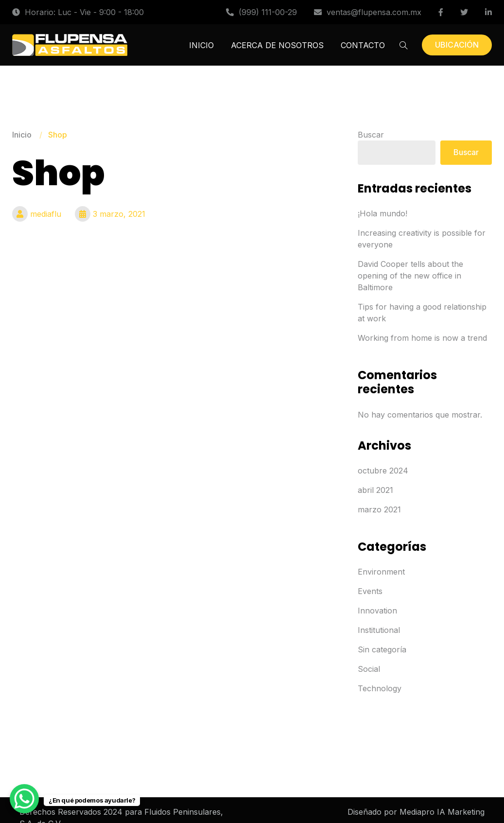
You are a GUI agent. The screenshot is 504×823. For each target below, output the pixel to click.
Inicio (22, 135)
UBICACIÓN (457, 45)
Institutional (379, 630)
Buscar (371, 135)
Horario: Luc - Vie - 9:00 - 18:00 (78, 12)
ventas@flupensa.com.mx (368, 12)
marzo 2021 (379, 509)
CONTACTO (363, 45)
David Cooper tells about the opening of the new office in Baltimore (410, 276)
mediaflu (37, 213)
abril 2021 (375, 490)
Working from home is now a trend (422, 338)
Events (370, 591)
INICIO (201, 45)
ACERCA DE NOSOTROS (277, 45)
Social (369, 669)
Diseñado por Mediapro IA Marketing (416, 812)
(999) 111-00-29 (261, 12)
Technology (380, 688)
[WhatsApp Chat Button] (24, 799)
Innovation (377, 611)
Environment (381, 572)
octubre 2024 (383, 471)
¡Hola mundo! (382, 213)
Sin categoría (382, 649)
